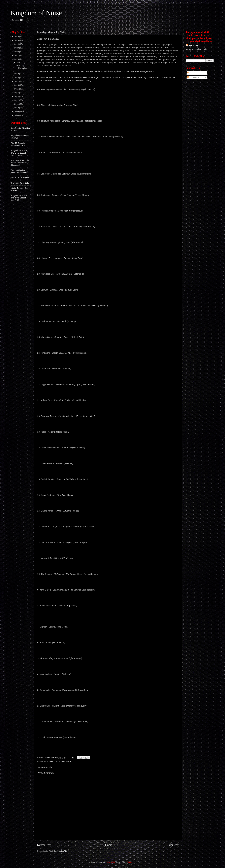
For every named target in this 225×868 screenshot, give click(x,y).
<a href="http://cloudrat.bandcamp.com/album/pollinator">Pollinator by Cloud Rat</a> (108, 376)
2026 (17, 36)
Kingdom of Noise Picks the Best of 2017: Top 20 (19, 153)
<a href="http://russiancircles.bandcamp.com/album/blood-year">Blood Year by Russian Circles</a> (108, 218)
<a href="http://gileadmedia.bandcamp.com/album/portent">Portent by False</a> (108, 439)
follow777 (111, 862)
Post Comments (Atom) (59, 851)
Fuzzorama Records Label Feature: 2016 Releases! (20, 163)
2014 (17, 93)
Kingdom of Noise (36, 13)
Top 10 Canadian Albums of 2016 (19, 144)
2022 (17, 52)
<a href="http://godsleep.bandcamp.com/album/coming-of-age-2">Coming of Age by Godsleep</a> (108, 202)
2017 (17, 81)
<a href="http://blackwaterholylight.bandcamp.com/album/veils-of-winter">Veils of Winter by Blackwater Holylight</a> (108, 713)
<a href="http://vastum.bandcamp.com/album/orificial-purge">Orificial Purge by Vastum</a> (108, 297)
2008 (17, 115)
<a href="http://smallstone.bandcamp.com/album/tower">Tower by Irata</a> (108, 650)
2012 (17, 100)
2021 (17, 55)
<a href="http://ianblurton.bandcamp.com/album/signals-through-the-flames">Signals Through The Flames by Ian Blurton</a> (108, 534)
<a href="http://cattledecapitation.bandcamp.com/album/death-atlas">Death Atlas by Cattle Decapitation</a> (108, 455)
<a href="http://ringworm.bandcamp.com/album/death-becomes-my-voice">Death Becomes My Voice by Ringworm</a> (108, 361)
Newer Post (44, 845)
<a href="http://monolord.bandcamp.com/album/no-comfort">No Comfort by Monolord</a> (108, 682)
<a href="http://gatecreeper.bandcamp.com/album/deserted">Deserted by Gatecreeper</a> (108, 471)
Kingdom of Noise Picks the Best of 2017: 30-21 (19, 198)
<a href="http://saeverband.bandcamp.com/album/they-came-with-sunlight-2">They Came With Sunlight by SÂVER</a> (108, 666)
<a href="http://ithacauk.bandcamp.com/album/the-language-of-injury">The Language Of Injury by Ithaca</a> (108, 266)
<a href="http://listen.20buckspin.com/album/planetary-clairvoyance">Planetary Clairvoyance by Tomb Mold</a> (108, 697)
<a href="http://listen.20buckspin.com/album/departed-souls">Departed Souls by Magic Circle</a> (108, 345)
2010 (17, 108)
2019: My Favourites (22, 67)
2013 (17, 96)
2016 (17, 85)
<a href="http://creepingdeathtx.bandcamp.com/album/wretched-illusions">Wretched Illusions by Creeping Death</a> (108, 424)
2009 (17, 111)
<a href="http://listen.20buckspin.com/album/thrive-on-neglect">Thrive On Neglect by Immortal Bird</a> (108, 550)
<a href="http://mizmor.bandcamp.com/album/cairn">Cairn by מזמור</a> (108, 634)
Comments (193, 77)
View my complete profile (196, 49)
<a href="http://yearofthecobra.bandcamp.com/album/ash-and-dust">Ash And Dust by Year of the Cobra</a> (108, 234)
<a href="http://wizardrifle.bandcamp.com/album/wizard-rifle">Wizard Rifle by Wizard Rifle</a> (108, 566)
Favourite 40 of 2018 (20, 183)
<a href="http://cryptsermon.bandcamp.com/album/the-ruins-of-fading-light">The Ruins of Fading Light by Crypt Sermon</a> (108, 392)
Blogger (130, 862)
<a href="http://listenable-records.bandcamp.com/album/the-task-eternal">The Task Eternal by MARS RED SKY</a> (108, 281)
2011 (17, 104)
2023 (17, 48)
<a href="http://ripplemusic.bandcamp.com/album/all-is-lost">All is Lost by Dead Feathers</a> (108, 503)
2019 (46, 761)
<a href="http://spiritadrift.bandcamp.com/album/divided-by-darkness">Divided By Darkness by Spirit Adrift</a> (108, 729)
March (20, 62)
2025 (17, 40)
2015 (17, 89)
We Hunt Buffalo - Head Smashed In (19, 171)
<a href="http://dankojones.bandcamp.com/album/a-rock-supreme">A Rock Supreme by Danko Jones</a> (108, 518)
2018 (17, 78)
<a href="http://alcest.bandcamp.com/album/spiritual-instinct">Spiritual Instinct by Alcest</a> (108, 113)
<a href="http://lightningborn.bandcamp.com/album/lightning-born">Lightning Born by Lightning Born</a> (108, 250)
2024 (17, 44)
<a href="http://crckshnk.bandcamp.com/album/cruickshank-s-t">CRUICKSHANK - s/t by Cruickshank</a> (108, 329)
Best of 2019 (55, 761)
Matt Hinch (66, 761)
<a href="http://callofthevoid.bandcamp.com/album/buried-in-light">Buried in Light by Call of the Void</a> (108, 487)
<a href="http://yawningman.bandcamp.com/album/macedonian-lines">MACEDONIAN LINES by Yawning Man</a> (108, 97)
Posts (191, 73)
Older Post (173, 845)
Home (109, 845)
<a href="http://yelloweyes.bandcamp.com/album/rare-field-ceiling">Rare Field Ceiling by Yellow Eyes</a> (108, 408)
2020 (17, 59)
